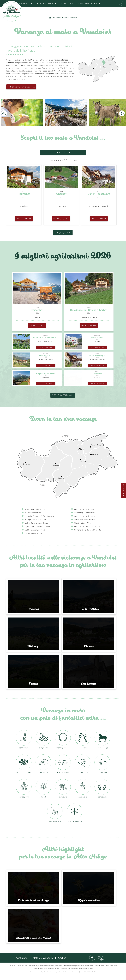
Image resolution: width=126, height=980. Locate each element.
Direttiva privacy (52, 978)
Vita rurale (66, 3)
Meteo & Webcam (43, 964)
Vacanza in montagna (88, 3)
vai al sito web (24, 219)
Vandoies (24, 206)
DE (121, 3)
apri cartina (63, 153)
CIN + (24, 197)
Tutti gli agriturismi (63, 232)
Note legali (41, 978)
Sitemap (33, 978)
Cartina (62, 964)
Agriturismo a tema (45, 3)
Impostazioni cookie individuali (69, 978)
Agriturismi (123, 490)
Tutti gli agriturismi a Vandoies (21, 87)
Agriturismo (24, 3)
